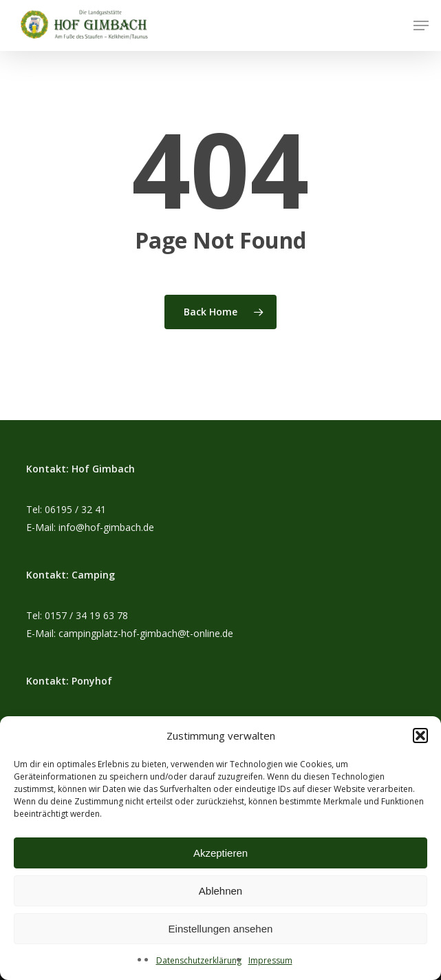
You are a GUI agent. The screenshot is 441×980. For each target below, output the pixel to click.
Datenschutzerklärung (199, 960)
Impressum (270, 960)
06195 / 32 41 (75, 509)
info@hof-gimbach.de (106, 527)
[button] (420, 736)
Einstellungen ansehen (221, 929)
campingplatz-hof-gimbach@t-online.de (146, 633)
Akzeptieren (221, 853)
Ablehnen (221, 891)
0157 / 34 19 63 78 (86, 615)
